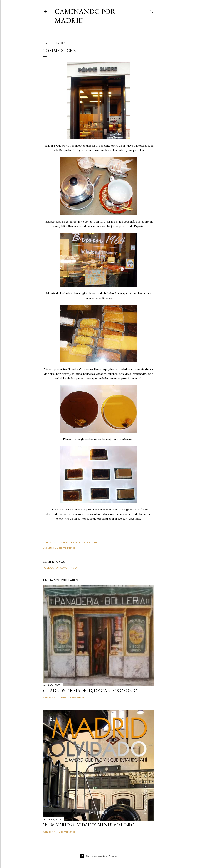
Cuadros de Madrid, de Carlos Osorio (90, 690)
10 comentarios (66, 832)
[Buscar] (152, 11)
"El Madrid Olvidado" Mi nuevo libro (89, 825)
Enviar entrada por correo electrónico (78, 542)
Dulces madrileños (65, 548)
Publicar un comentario (60, 568)
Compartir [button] (49, 542)
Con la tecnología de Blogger (99, 856)
